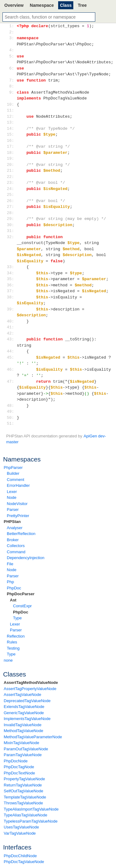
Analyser (15, 528)
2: (12, 32)
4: (12, 50)
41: (12, 327)
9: (12, 92)
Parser (13, 510)
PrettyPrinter (18, 516)
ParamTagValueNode (23, 755)
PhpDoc (14, 588)
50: (12, 418)
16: (12, 141)
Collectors (16, 546)
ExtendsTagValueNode (24, 707)
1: (12, 26)
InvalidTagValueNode (23, 725)
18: (12, 153)
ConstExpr (22, 606)
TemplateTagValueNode (25, 797)
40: (12, 321)
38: (12, 297)
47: (12, 381)
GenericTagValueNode (24, 713)
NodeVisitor (17, 504)
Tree (82, 5)
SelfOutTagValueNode (24, 791)
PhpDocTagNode (19, 767)
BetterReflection (21, 534)
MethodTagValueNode (24, 731)
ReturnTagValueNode (23, 785)
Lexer (12, 492)
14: (12, 129)
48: (12, 406)
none (8, 660)
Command (16, 552)
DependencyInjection (26, 558)
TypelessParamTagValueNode (31, 821)
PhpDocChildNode (20, 856)
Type (17, 618)
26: (12, 201)
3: (12, 38)
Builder (13, 473)
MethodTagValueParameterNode (33, 737)
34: (12, 273)
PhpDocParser (21, 594)
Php (10, 582)
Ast (13, 600)
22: (12, 177)
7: (12, 80)
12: (12, 116)
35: (12, 279)
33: (12, 267)
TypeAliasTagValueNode (26, 815)
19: (12, 158)
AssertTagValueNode (22, 695)
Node (12, 497)
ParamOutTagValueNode (26, 749)
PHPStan (12, 522)
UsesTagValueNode (21, 827)
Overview (14, 5)
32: (12, 237)
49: (12, 411)
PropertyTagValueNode (24, 779)
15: (12, 134)
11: (12, 110)
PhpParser (13, 468)
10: (12, 104)
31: (12, 231)
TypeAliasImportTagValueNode (31, 809)
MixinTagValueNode (21, 743)
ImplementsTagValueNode (27, 719)
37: (12, 291)
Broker (13, 540)
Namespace (42, 5)
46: (12, 369)
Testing (13, 648)
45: (12, 357)
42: (12, 333)
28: (12, 213)
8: (12, 86)
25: (12, 195)
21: (12, 171)
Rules (12, 642)
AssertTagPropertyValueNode (30, 689)
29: (12, 219)
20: (12, 165)
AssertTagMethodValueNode (31, 683)
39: (12, 309)
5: (12, 56)
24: (12, 189)
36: (12, 285)
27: (12, 207)
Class (66, 5)
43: (12, 339)
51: (12, 423)
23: (12, 183)
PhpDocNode (16, 761)
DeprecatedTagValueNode (27, 701)
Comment (15, 480)
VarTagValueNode (20, 833)
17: (12, 146)
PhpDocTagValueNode (24, 862)
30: (12, 225)
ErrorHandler (18, 485)
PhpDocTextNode (19, 773)
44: (12, 351)
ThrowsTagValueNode (23, 803)
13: (12, 122)
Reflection (16, 636)
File (10, 564)
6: (12, 68)
